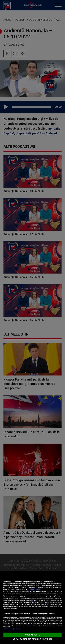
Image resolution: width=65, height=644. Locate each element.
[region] (32, 608)
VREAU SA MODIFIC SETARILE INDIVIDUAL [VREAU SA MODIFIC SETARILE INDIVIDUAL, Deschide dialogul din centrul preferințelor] (32, 639)
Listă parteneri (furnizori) (12, 629)
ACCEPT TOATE (32, 635)
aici (32, 601)
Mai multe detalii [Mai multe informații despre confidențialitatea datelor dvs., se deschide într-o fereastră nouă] (34, 589)
